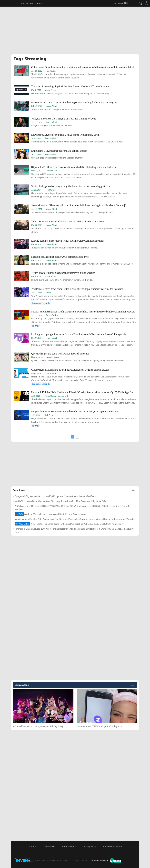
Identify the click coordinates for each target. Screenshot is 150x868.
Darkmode (118, 3)
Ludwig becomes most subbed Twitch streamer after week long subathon (68, 241)
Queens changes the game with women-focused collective (60, 354)
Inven (48, 292)
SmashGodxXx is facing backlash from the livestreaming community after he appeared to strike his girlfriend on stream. (82, 230)
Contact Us (49, 847)
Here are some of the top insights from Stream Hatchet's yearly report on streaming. (70, 93)
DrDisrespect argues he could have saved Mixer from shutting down (65, 135)
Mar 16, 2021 (37, 260)
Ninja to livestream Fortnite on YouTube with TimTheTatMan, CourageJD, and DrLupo (75, 412)
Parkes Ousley (52, 315)
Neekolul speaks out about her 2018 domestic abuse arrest (60, 257)
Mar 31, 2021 (37, 225)
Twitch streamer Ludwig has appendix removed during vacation (63, 273)
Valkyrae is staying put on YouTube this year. (52, 126)
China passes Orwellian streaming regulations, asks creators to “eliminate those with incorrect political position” (84, 67)
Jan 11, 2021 (37, 292)
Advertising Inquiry (112, 847)
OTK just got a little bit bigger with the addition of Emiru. (57, 158)
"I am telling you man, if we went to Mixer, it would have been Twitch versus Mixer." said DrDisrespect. (77, 142)
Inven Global (10, 3)
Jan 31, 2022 (37, 122)
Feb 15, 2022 (37, 106)
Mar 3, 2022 (36, 90)
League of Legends (41, 303)
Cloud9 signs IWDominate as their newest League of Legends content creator (70, 370)
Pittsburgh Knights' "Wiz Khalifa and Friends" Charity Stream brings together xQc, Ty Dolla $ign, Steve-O (84, 392)
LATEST (39, 3)
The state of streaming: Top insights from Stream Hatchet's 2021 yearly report (70, 86)
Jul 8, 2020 (36, 396)
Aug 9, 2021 (36, 190)
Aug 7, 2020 (36, 373)
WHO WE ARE (27, 3)
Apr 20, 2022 (37, 71)
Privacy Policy (90, 847)
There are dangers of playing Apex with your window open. (59, 109)
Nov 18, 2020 (37, 357)
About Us (33, 847)
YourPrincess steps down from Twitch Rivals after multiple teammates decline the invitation (77, 289)
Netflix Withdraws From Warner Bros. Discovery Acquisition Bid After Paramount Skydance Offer (61, 501)
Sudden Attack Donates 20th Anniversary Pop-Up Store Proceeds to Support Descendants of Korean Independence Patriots (74, 519)
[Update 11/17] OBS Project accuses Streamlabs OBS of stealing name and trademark (74, 167)
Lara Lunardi (52, 338)
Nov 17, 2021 (37, 171)
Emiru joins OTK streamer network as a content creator (59, 151)
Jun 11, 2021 (37, 209)
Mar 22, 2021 (37, 244)
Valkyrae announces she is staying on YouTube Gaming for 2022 (64, 119)
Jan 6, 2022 (36, 138)
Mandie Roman (53, 357)
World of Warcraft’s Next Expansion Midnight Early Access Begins (51, 514)
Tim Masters (51, 71)
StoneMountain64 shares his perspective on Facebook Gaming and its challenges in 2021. (72, 212)
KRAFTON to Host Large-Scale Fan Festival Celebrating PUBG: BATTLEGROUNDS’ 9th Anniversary (69, 524)
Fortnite (36, 326)
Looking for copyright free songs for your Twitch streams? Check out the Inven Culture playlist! (79, 334)
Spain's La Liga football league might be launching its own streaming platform (71, 186)
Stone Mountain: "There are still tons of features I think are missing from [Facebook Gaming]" (79, 205)
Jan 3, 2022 (36, 154)
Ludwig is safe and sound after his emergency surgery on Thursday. (62, 280)
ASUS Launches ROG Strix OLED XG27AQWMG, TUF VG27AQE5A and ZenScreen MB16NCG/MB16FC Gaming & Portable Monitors (72, 508)
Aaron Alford (50, 90)
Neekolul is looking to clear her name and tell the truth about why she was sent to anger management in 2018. (82, 264)
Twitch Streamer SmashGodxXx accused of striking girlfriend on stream (68, 221)
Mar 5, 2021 (36, 276)
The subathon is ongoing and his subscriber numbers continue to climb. (65, 248)
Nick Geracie (50, 415)
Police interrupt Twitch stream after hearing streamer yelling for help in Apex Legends (74, 102)
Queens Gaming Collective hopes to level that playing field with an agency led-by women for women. (78, 361)
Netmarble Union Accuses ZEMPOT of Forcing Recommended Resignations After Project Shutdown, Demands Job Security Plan (74, 530)
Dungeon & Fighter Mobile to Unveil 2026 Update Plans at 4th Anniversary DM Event (56, 496)
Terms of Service (69, 847)
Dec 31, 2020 (37, 338)
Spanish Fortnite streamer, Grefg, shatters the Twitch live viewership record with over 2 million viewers (83, 312)
